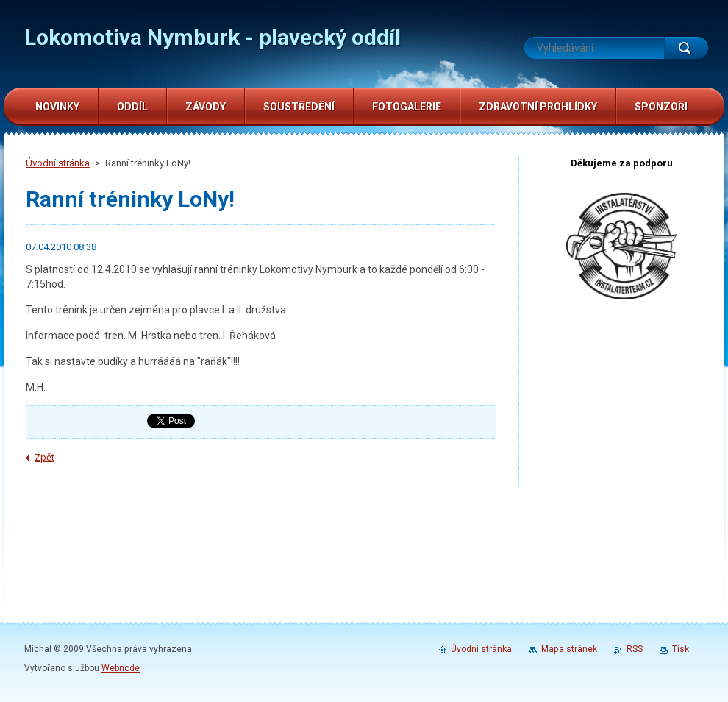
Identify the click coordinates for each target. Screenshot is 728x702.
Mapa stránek (569, 649)
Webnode (121, 668)
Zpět (44, 457)
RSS (635, 649)
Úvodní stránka (58, 163)
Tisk (681, 649)
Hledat (686, 48)
